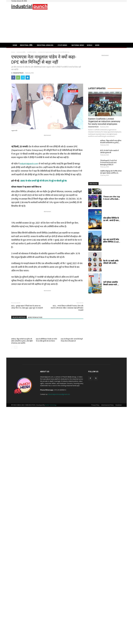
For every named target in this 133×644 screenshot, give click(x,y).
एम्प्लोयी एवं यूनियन (32, 52)
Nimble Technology (51, 405)
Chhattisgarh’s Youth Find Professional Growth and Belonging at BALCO (108, 163)
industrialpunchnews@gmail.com (59, 394)
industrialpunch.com (29, 164)
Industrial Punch (18, 73)
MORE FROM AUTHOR (35, 317)
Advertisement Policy (107, 405)
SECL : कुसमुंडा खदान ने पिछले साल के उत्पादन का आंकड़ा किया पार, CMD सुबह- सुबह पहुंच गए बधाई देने (27, 307)
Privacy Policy (95, 405)
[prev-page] (13, 347)
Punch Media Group (69, 377)
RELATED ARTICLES (19, 317)
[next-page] (16, 347)
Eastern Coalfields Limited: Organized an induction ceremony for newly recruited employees (104, 121)
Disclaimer (119, 405)
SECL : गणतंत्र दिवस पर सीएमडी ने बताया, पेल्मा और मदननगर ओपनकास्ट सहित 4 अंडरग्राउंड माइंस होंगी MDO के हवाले (67, 308)
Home (13, 52)
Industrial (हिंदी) (21, 52)
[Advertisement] (66, 27)
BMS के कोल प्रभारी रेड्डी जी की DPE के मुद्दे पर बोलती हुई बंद (44, 181)
